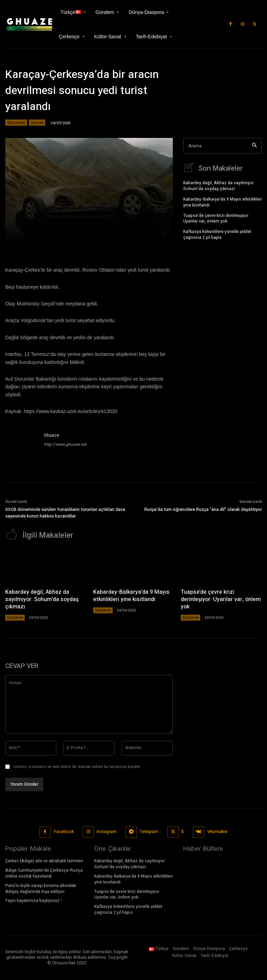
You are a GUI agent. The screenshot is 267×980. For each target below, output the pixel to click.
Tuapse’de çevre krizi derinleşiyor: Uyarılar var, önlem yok (216, 218)
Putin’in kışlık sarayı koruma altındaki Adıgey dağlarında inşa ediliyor (41, 888)
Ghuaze (51, 435)
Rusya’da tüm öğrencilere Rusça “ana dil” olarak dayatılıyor (203, 509)
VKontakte (217, 831)
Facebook (64, 831)
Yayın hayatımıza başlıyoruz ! (33, 900)
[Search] (254, 146)
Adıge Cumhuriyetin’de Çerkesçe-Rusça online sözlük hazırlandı (44, 873)
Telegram (149, 831)
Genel (37, 123)
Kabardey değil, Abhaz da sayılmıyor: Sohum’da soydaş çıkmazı (219, 185)
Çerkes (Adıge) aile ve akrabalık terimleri (44, 861)
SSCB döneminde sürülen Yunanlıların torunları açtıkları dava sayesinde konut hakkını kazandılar (65, 513)
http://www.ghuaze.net (65, 444)
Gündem (16, 123)
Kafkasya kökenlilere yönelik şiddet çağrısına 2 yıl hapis (217, 234)
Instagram (107, 831)
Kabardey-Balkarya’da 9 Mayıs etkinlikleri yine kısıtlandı (222, 202)
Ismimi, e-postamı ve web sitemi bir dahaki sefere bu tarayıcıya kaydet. (77, 766)
